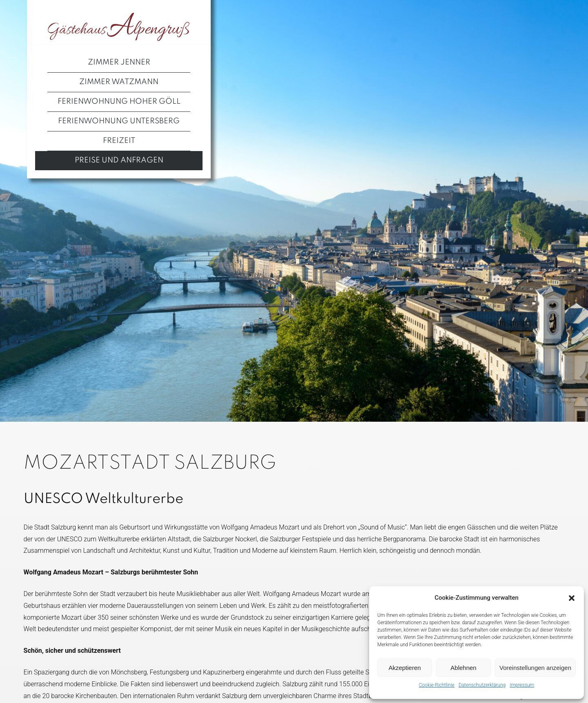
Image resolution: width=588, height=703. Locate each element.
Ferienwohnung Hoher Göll (119, 102)
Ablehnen (463, 668)
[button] (572, 598)
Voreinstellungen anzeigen (535, 668)
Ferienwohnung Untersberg (119, 121)
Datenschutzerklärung (482, 685)
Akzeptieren (404, 668)
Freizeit (119, 141)
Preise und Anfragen (119, 160)
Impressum (522, 685)
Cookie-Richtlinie (437, 685)
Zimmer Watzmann (119, 82)
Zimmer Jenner (119, 62)
